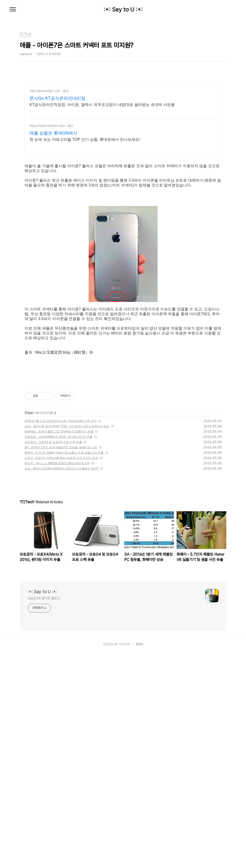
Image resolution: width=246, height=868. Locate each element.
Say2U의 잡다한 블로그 (44, 813)
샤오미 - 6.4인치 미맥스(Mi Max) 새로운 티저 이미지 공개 (61, 673)
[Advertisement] (123, 126)
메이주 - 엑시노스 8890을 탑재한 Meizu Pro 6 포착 (57, 678)
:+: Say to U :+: (123, 10)
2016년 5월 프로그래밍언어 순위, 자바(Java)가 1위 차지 (61, 636)
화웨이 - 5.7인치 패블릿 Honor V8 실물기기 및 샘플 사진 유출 (64, 667)
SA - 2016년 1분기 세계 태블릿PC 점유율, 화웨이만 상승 (61, 662)
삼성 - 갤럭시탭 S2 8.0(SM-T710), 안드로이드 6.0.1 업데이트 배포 (67, 641)
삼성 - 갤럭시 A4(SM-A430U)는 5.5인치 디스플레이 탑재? (62, 683)
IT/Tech (29, 628)
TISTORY (125, 859)
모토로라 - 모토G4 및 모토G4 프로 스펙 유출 (53, 657)
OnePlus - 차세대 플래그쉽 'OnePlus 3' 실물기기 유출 (59, 646)
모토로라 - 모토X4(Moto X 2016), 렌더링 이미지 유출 (58, 652)
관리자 (139, 859)
